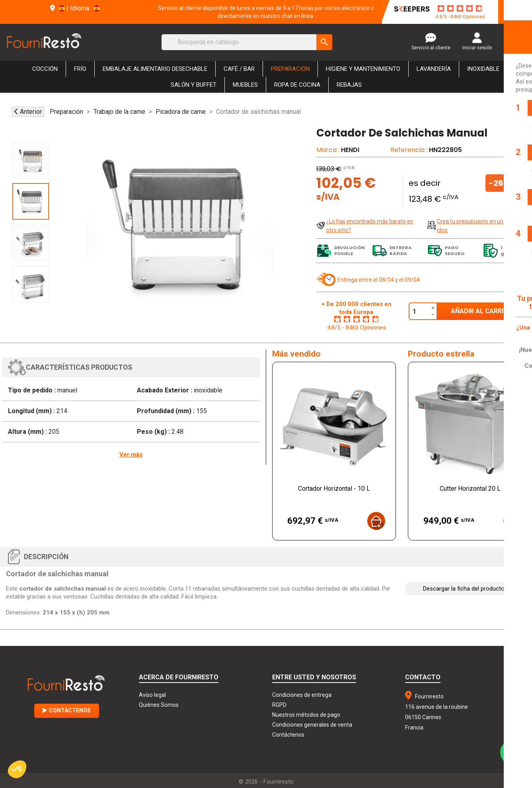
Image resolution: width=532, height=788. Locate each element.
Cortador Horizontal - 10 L (334, 489)
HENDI (350, 150)
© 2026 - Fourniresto (266, 782)
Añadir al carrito (482, 311)
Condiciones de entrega (302, 695)
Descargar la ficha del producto (464, 589)
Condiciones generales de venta (312, 725)
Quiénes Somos (159, 705)
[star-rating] (460, 8)
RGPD (279, 705)
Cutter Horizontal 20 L (470, 489)
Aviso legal (152, 695)
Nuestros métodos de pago (306, 715)
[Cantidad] (419, 311)
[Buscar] (247, 42)
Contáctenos (67, 710)
